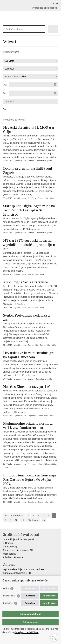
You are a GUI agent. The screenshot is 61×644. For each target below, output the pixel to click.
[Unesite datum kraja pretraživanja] (34, 93)
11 (23, 520)
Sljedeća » (33, 520)
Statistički (8, 603)
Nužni (6, 588)
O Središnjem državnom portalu (19, 539)
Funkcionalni (9, 596)
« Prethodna (17, 516)
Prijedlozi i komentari (14, 557)
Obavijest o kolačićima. (26, 632)
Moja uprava (9, 554)
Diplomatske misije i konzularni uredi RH (24, 569)
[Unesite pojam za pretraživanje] (17, 29)
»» (44, 520)
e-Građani (8, 543)
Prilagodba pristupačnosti (45, 8)
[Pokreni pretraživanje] (42, 29)
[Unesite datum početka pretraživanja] (34, 85)
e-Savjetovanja (11, 547)
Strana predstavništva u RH (17, 573)
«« (6, 516)
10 (16, 520)
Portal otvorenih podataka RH (18, 550)
